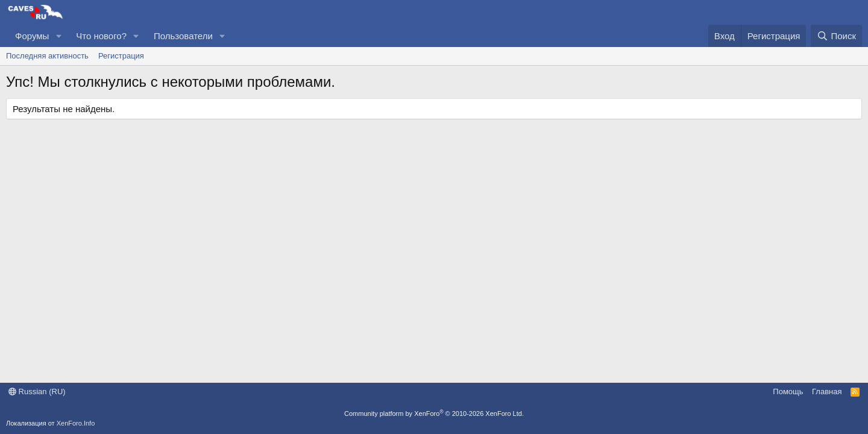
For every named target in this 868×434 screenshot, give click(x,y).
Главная (827, 392)
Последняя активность (47, 56)
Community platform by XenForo (434, 414)
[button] (58, 36)
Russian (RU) (37, 392)
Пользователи (183, 36)
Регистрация (121, 56)
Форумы (32, 36)
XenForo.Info (76, 423)
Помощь (788, 392)
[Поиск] (836, 36)
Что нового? (101, 36)
